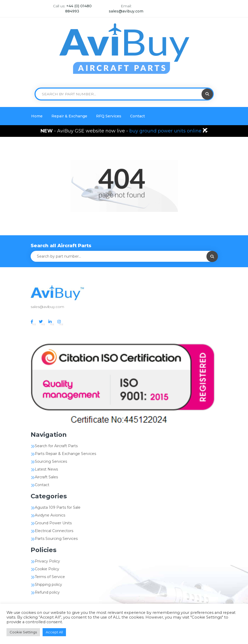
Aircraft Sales (46, 477)
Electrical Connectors (54, 531)
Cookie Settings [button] (23, 632)
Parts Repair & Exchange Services (65, 454)
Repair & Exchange (69, 116)
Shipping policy (48, 585)
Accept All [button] (54, 632)
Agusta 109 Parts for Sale (58, 507)
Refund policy (47, 592)
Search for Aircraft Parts (56, 446)
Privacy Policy (47, 561)
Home (37, 116)
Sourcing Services (51, 461)
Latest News (46, 469)
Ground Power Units (53, 523)
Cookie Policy (47, 569)
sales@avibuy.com (126, 11)
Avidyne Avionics (50, 515)
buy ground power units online (166, 131)
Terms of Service (50, 577)
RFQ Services (109, 116)
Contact (138, 116)
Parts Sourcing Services (56, 539)
